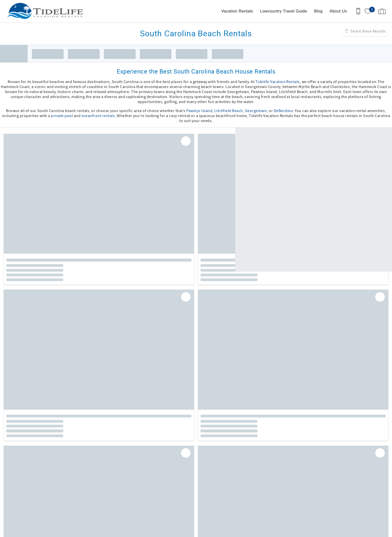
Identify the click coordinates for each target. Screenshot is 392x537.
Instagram (199, 457)
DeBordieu (283, 111)
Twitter (212, 457)
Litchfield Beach (229, 111)
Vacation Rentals (237, 11)
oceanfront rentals (98, 116)
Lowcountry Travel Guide (283, 11)
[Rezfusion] (63, 516)
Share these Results (368, 31)
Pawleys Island (199, 111)
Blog (318, 11)
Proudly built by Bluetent (195, 531)
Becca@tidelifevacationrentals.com (51, 506)
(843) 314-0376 (33, 501)
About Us (338, 11)
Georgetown (256, 111)
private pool (62, 116)
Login (164, 531)
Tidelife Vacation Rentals (278, 82)
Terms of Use (211, 473)
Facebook (186, 457)
